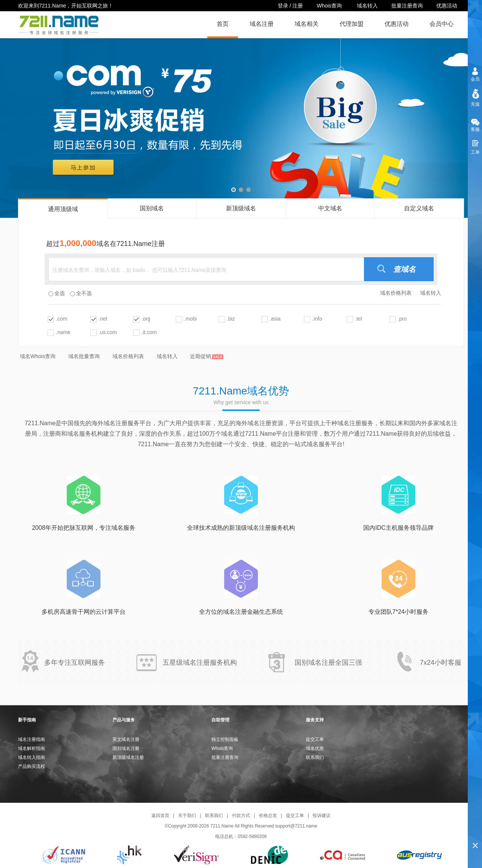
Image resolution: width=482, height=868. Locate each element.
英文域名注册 (126, 739)
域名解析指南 (31, 748)
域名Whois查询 (38, 356)
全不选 (81, 293)
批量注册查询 (407, 6)
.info (317, 319)
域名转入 (367, 6)
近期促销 (207, 356)
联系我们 (315, 757)
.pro (402, 319)
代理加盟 (352, 24)
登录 (283, 6)
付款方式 (241, 816)
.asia (275, 319)
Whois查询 (330, 6)
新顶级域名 (241, 208)
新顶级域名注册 (128, 757)
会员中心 (442, 24)
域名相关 (307, 24)
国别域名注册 (126, 748)
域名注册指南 (31, 739)
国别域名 (152, 208)
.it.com (149, 332)
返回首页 (160, 816)
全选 (57, 293)
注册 (298, 6)
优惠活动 (447, 6)
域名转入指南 (31, 757)
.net (103, 319)
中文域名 (330, 208)
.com (61, 319)
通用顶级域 (63, 209)
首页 (223, 24)
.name (63, 332)
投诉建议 (322, 816)
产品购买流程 (31, 766)
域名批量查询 (84, 356)
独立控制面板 (225, 739)
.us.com (108, 332)
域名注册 (262, 24)
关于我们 (187, 816)
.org (146, 319)
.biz (231, 319)
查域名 (404, 269)
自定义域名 (419, 208)
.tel (359, 319)
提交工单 (315, 739)
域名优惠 (315, 748)
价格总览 (268, 816)
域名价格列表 (396, 293)
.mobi (190, 319)
